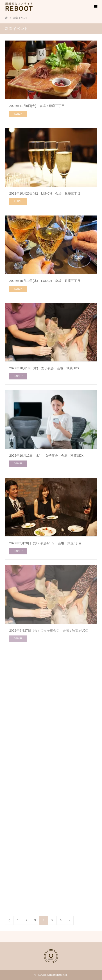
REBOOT (41, 975)
